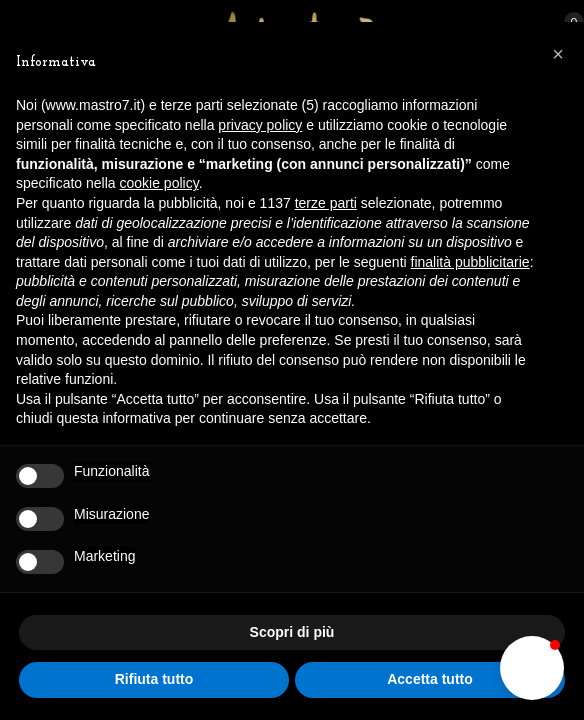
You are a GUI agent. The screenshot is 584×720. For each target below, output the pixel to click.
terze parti (326, 203)
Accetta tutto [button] (430, 679)
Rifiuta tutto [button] (154, 679)
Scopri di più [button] (292, 632)
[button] (532, 668)
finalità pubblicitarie (470, 262)
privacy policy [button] (260, 125)
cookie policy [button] (159, 183)
